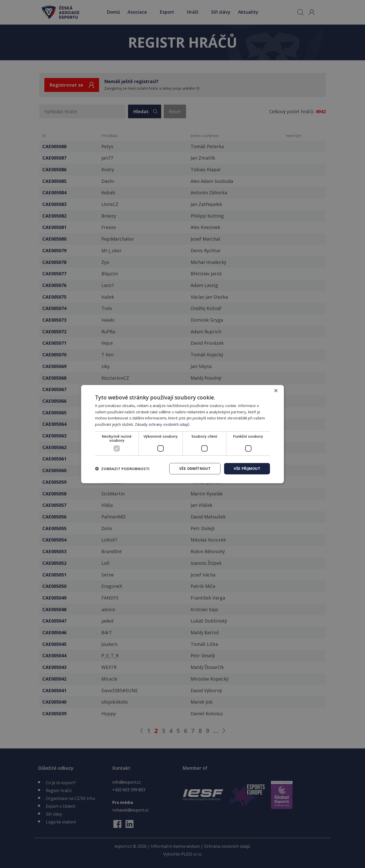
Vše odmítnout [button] (195, 468)
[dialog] (182, 434)
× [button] (276, 391)
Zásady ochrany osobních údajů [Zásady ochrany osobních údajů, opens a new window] (162, 424)
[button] (122, 469)
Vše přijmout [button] (247, 468)
